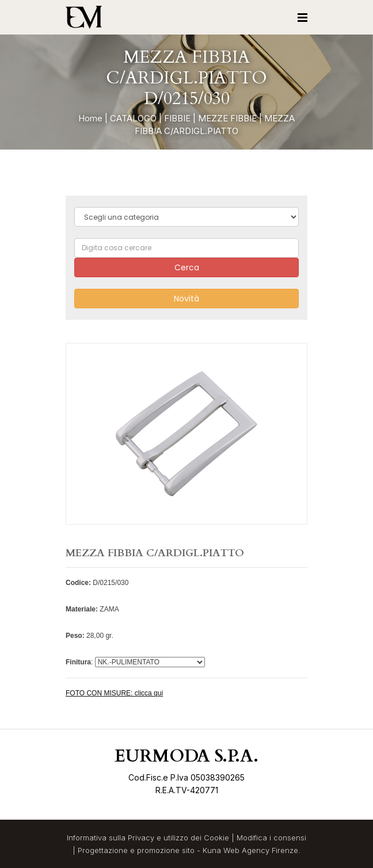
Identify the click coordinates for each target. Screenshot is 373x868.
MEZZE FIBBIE (227, 118)
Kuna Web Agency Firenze (250, 850)
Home (90, 118)
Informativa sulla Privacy (111, 838)
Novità (186, 299)
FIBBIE (177, 118)
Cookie (216, 838)
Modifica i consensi (271, 838)
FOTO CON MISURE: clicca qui (114, 693)
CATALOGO (133, 118)
